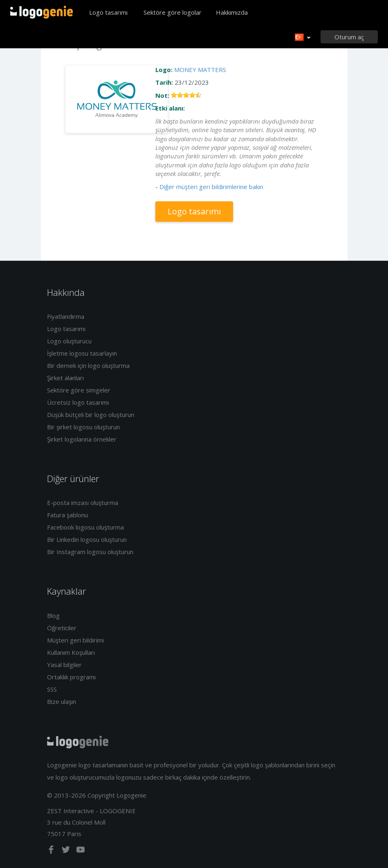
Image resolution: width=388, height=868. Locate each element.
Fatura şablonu (67, 515)
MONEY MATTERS (200, 70)
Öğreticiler (62, 628)
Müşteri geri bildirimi (75, 640)
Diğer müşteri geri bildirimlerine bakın (211, 187)
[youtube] (81, 851)
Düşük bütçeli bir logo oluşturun (91, 415)
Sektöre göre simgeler (79, 390)
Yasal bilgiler (64, 665)
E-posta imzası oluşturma (83, 503)
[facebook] (52, 851)
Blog (53, 615)
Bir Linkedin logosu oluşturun (87, 539)
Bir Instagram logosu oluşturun (90, 552)
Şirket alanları (65, 378)
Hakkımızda (232, 12)
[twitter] (67, 851)
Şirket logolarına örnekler (82, 439)
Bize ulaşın (62, 701)
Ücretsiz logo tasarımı (78, 402)
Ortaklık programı (71, 677)
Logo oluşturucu (69, 341)
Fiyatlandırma (66, 316)
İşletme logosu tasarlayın (82, 353)
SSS (52, 689)
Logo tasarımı (108, 12)
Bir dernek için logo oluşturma (88, 365)
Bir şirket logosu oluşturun (83, 427)
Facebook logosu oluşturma (85, 527)
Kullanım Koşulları (71, 652)
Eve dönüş (41, 12)
